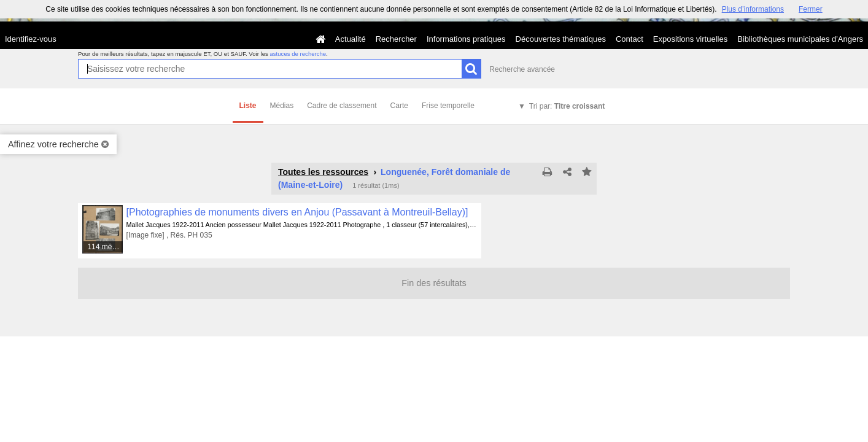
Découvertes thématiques (561, 39)
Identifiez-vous (31, 39)
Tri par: (567, 106)
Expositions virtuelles (690, 39)
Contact (630, 39)
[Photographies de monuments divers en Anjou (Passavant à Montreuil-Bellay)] (297, 212)
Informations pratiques (466, 39)
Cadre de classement (342, 106)
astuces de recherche (298, 54)
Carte (399, 106)
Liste (248, 106)
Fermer (811, 9)
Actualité (351, 39)
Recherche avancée (522, 69)
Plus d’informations (753, 9)
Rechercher (396, 39)
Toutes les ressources (323, 172)
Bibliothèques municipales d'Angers (800, 39)
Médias (282, 106)
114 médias (105, 247)
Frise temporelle (448, 106)
